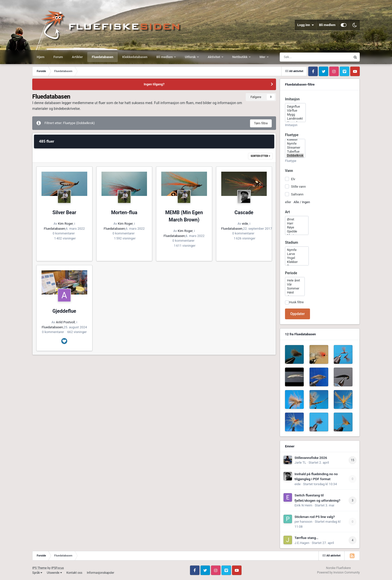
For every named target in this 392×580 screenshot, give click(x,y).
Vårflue (295, 111)
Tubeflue (295, 152)
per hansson (303, 522)
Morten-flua (124, 213)
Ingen (306, 202)
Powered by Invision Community (338, 572)
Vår (295, 284)
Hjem (41, 57)
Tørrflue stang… (306, 538)
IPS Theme (39, 568)
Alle (296, 202)
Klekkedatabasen (135, 57)
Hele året (295, 280)
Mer (263, 57)
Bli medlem (327, 25)
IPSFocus (57, 568)
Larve (297, 254)
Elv (293, 179)
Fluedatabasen (102, 57)
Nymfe (295, 144)
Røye (297, 227)
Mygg (295, 115)
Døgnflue (295, 107)
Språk (37, 573)
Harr (297, 223)
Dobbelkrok (295, 156)
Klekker (295, 140)
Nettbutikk (240, 57)
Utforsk (191, 57)
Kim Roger (65, 224)
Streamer (295, 148)
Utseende (54, 573)
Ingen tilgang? (154, 84)
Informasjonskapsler (100, 573)
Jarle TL (300, 463)
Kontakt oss (74, 573)
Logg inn (305, 25)
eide (245, 224)
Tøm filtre (261, 123)
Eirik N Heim (303, 505)
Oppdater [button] (297, 314)
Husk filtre (296, 302)
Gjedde (297, 231)
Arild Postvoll (65, 322)
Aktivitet (214, 57)
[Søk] (307, 57)
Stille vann (298, 187)
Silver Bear (64, 213)
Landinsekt (295, 119)
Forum (58, 57)
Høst (295, 293)
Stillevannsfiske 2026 (311, 458)
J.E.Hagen (302, 543)
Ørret (297, 219)
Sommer (295, 288)
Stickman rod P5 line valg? (315, 517)
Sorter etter (260, 156)
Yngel (297, 258)
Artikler (77, 57)
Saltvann (297, 194)
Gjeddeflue (64, 311)
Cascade (244, 213)
